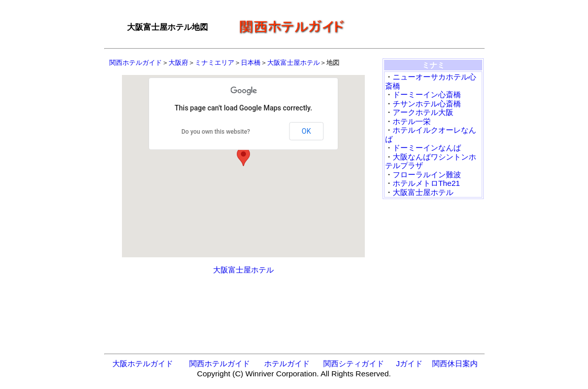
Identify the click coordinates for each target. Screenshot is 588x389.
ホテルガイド (287, 363)
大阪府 (178, 63)
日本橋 (251, 63)
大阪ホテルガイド (143, 363)
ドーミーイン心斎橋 (427, 94)
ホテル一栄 (412, 121)
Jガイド (409, 363)
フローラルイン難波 (427, 174)
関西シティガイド (354, 363)
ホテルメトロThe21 (426, 183)
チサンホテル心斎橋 (427, 104)
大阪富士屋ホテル (293, 63)
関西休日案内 (455, 363)
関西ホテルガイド (136, 63)
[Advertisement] (418, 27)
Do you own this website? (216, 132)
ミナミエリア (215, 63)
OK (306, 131)
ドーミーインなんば (427, 148)
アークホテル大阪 (423, 112)
